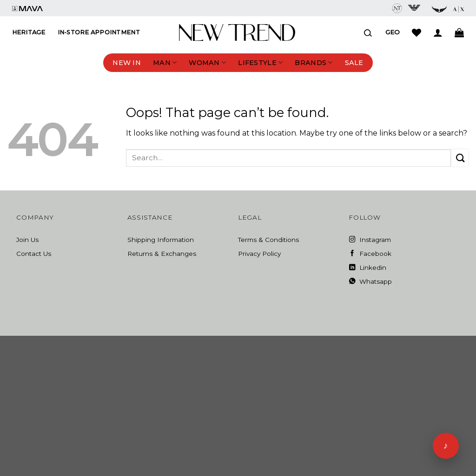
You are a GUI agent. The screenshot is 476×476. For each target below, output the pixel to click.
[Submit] (460, 158)
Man (165, 62)
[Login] (438, 33)
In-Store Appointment (99, 32)
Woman (207, 62)
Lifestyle (260, 62)
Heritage (29, 32)
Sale (354, 63)
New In (127, 63)
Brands (314, 62)
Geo (393, 32)
